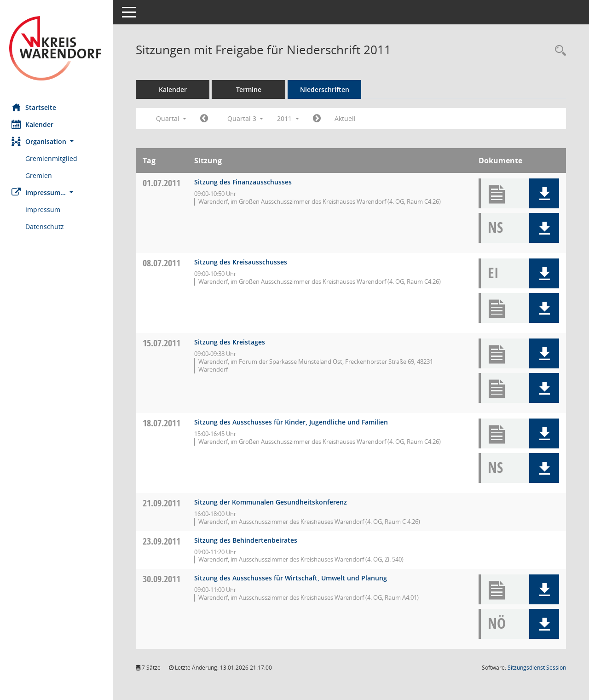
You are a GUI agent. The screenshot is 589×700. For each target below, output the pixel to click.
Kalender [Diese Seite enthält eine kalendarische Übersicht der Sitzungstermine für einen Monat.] (35, 124)
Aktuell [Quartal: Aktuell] (347, 118)
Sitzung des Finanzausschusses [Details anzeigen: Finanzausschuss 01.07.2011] (245, 182)
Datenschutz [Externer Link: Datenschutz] (47, 227)
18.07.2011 (164, 423)
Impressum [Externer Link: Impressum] (45, 209)
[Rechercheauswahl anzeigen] (558, 51)
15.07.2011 (164, 343)
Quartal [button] (173, 118)
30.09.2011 (164, 579)
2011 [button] (290, 118)
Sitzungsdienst (537, 668)
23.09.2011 (164, 541)
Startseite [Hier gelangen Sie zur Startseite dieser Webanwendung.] (36, 107)
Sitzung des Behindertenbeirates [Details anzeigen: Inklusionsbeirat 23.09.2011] (248, 540)
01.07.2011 (164, 183)
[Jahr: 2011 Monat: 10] (319, 119)
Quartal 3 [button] (247, 118)
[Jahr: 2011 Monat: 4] (206, 119)
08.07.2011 (164, 263)
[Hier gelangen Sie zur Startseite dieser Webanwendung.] (58, 48)
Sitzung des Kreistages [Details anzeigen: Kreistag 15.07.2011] (232, 342)
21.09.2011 (164, 503)
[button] (58, 141)
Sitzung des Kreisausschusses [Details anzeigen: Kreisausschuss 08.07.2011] (243, 262)
